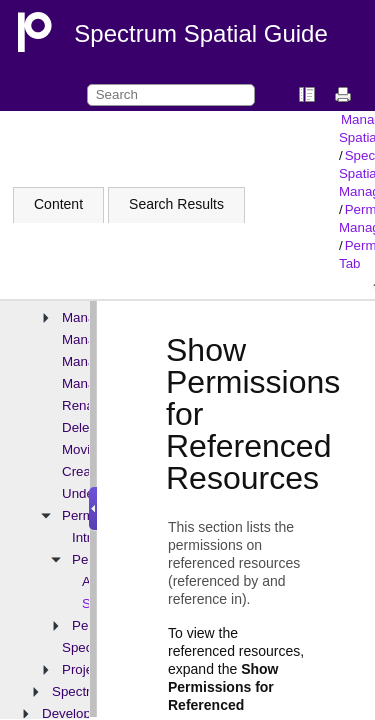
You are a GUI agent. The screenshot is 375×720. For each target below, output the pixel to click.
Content (58, 204)
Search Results (176, 204)
